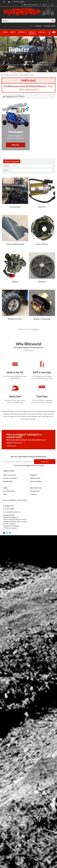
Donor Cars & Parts (10, 475)
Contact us (34, 494)
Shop (5, 494)
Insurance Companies (10, 478)
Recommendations (36, 481)
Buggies (21, 32)
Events (41, 32)
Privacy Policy (22, 500)
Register (45, 5)
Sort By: (7, 166)
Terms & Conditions (10, 500)
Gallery (6, 488)
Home (5, 32)
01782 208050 (19, 2)
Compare (38, 26)
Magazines (34, 475)
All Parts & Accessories (11, 75)
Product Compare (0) (11, 161)
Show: (6, 170)
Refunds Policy (8, 481)
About (13, 32)
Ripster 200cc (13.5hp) (27, 75)
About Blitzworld (36, 488)
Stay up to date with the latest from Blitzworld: (28, 457)
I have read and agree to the (28, 465)
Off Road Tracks (35, 478)
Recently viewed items (31, 5)
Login (52, 5)
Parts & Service (32, 33)
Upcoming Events (9, 491)
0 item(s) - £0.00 (50, 26)
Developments (35, 491)
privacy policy (40, 465)
